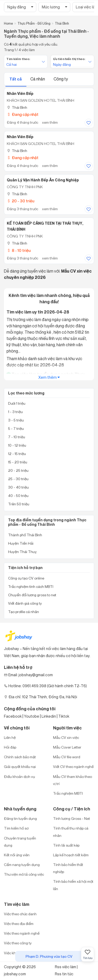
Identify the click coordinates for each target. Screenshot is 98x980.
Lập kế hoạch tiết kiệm (71, 855)
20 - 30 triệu (21, 201)
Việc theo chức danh (20, 914)
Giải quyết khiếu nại (20, 767)
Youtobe (32, 716)
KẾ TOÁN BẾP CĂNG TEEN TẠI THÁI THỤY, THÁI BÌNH (45, 226)
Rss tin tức (64, 974)
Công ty (61, 79)
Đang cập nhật (23, 114)
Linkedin (49, 716)
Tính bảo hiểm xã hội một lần (73, 885)
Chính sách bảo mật (20, 757)
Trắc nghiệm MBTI (68, 793)
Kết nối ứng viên (17, 855)
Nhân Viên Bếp (20, 94)
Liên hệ (10, 737)
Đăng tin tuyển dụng (20, 818)
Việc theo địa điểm (19, 924)
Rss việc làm (65, 967)
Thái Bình (17, 107)
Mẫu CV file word (67, 757)
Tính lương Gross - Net (71, 818)
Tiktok (64, 716)
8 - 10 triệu (19, 250)
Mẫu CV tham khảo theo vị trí (73, 780)
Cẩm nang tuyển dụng (22, 865)
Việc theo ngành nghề (22, 933)
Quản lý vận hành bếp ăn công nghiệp (43, 180)
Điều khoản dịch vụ (19, 776)
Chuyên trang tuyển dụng (20, 842)
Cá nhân (38, 79)
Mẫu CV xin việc (66, 737)
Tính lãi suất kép (66, 845)
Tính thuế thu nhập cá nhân (71, 832)
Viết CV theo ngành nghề (73, 767)
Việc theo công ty (18, 943)
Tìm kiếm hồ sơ (16, 828)
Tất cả (16, 79)
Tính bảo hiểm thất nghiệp (68, 868)
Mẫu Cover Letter (67, 747)
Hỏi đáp (10, 747)
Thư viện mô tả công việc (24, 874)
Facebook (13, 716)
